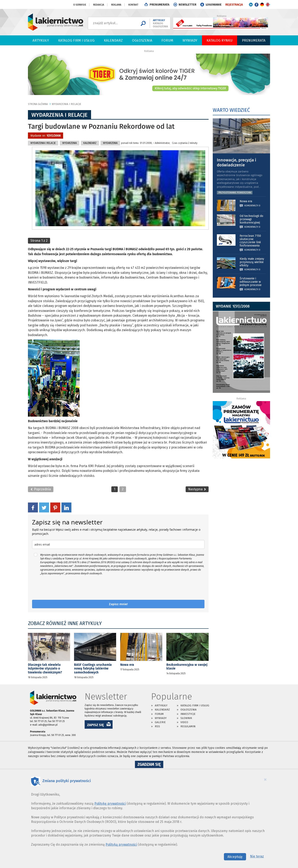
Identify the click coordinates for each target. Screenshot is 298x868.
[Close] (265, 779)
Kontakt (133, 5)
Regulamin (188, 726)
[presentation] (64, 588)
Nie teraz (257, 856)
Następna (197, 489)
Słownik (186, 718)
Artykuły (41, 40)
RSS (157, 726)
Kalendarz (113, 40)
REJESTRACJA (234, 5)
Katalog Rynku (220, 40)
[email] (118, 544)
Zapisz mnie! (118, 604)
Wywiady (190, 40)
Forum (167, 40)
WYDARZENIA (110, 143)
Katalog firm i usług (76, 40)
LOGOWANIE (214, 5)
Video (184, 722)
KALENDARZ (90, 143)
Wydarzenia (70, 143)
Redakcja (99, 5)
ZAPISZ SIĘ (96, 725)
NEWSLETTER (187, 5)
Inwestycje (188, 714)
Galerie (160, 722)
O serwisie (80, 5)
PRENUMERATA (159, 5)
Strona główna (38, 104)
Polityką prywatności (121, 845)
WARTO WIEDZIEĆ (231, 110)
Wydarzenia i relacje (67, 104)
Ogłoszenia (142, 40)
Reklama (116, 5)
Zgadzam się (150, 765)
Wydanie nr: (46, 136)
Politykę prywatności (110, 804)
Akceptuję (235, 857)
